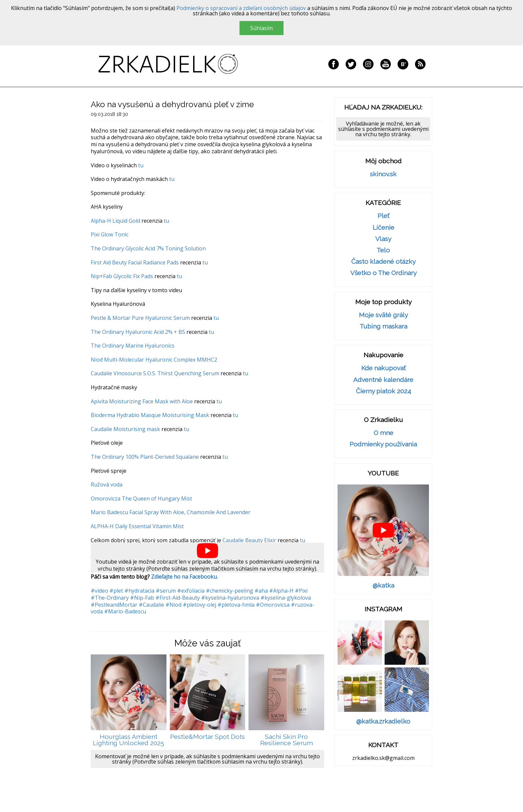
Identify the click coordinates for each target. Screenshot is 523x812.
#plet (116, 591)
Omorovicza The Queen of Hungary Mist (141, 498)
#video (99, 591)
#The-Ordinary (110, 598)
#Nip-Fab (142, 598)
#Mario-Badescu (125, 611)
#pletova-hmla (236, 605)
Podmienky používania (383, 444)
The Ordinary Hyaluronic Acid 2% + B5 (138, 332)
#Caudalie (151, 605)
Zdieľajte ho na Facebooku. (184, 577)
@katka (383, 585)
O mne (383, 433)
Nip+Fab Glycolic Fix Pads (122, 276)
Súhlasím (261, 28)
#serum (166, 591)
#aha (261, 591)
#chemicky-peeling (229, 591)
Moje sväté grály (383, 315)
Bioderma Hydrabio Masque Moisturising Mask (150, 415)
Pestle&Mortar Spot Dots (207, 737)
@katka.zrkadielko (383, 721)
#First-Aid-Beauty (178, 598)
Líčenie (383, 228)
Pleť (383, 216)
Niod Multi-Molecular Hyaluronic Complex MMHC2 (154, 360)
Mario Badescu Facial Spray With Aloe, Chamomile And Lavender (171, 512)
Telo (383, 250)
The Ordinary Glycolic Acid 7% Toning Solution (148, 248)
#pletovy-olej (199, 605)
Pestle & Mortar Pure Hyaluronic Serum (141, 318)
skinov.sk (383, 174)
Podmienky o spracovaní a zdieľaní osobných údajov (241, 8)
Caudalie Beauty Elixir (249, 540)
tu (141, 165)
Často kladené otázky (383, 262)
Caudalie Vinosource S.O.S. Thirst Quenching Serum (155, 373)
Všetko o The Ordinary (383, 273)
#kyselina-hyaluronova (230, 598)
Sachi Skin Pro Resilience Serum (287, 740)
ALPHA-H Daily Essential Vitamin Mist (137, 526)
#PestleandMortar (114, 605)
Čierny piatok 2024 (383, 391)
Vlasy (383, 239)
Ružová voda (107, 484)
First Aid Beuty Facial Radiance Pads (135, 262)
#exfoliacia (191, 591)
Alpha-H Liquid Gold (115, 221)
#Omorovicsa (273, 605)
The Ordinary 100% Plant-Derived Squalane (145, 457)
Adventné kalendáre (383, 380)
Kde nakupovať (383, 368)
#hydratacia (139, 591)
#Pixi (301, 591)
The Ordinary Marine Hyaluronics (133, 346)
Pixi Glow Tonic (110, 234)
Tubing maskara (383, 326)
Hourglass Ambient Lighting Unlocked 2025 (128, 740)
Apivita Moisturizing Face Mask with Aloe (142, 401)
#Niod (173, 605)
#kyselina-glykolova (286, 598)
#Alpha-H (281, 591)
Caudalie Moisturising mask (125, 429)
